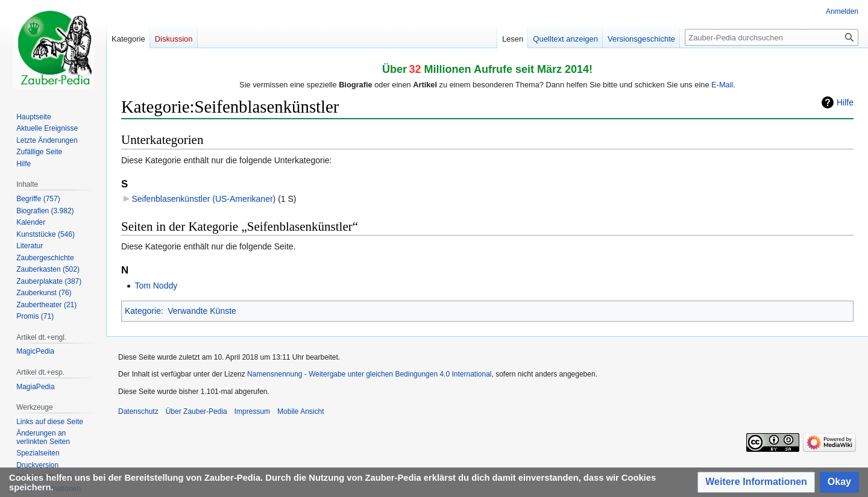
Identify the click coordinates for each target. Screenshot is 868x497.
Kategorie (143, 311)
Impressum (252, 411)
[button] (756, 482)
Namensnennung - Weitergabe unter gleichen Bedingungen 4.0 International (369, 374)
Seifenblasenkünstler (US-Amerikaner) (203, 199)
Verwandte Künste (202, 311)
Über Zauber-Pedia (197, 411)
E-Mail (722, 85)
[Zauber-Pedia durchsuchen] (772, 37)
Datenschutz (138, 411)
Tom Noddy (156, 286)
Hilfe (845, 102)
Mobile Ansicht (300, 411)
